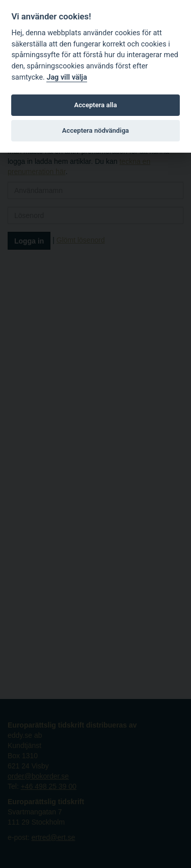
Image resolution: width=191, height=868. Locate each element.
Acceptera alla (96, 105)
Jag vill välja (67, 77)
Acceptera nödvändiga (95, 130)
